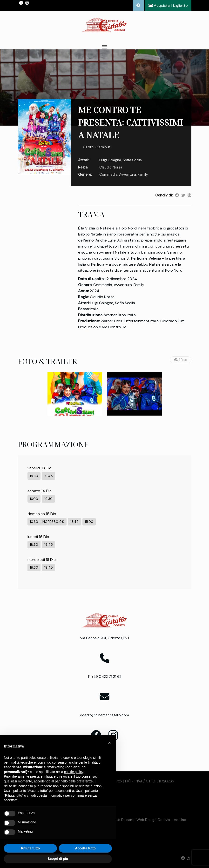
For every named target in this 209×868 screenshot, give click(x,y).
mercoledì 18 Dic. (42, 560)
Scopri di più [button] (58, 859)
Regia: (83, 167)
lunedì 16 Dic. (39, 537)
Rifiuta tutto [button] (30, 848)
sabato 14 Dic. (40, 491)
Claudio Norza (111, 167)
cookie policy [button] (74, 772)
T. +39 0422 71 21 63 (104, 677)
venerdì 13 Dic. (40, 468)
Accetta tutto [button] (85, 848)
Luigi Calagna (110, 160)
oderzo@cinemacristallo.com (104, 715)
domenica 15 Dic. (42, 514)
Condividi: (164, 195)
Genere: (85, 175)
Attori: (84, 160)
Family (143, 175)
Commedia (108, 175)
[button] (109, 743)
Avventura (128, 175)
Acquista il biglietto (168, 5)
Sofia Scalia (132, 160)
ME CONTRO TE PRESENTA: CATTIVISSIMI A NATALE (131, 122)
